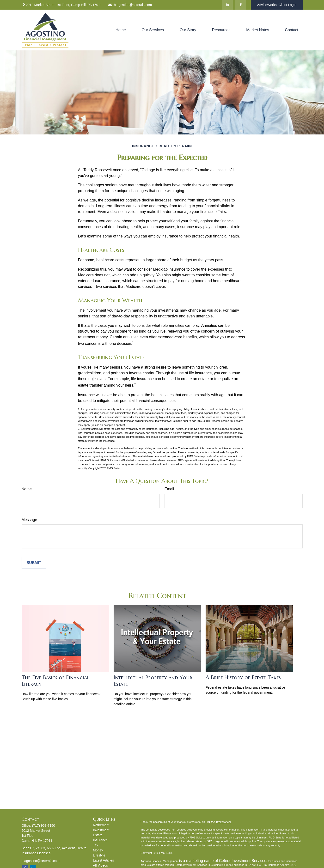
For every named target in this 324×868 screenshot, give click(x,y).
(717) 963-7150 (44, 826)
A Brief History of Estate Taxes (243, 677)
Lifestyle (99, 855)
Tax (96, 845)
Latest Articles (103, 860)
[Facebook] (241, 5)
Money (98, 850)
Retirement (101, 825)
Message (29, 520)
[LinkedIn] (227, 5)
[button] (121, 30)
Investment (101, 830)
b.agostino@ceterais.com (130, 5)
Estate (98, 835)
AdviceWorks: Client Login (277, 5)
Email (169, 489)
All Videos (100, 865)
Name (27, 489)
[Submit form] (34, 563)
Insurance (100, 840)
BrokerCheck (224, 822)
